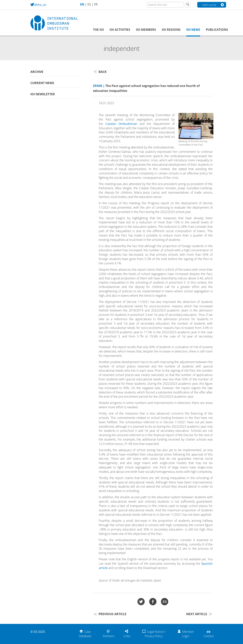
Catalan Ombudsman (121, 124)
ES (89, 4)
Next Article (199, 614)
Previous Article (110, 614)
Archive (37, 72)
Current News (42, 83)
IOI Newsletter (43, 94)
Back (100, 72)
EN (82, 4)
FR (96, 4)
